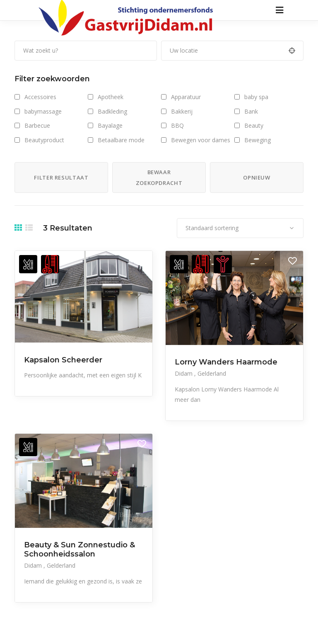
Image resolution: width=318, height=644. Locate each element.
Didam (184, 373)
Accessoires (40, 97)
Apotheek (111, 97)
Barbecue (37, 125)
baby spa (256, 97)
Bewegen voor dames (201, 140)
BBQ (177, 125)
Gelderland (212, 373)
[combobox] (240, 228)
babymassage (43, 111)
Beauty (254, 125)
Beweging (258, 140)
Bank (251, 111)
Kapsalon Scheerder (63, 360)
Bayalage (110, 125)
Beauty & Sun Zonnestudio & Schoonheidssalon (79, 549)
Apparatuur (186, 97)
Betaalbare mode (121, 140)
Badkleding (112, 111)
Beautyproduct (44, 140)
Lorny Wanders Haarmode (226, 362)
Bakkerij (182, 111)
